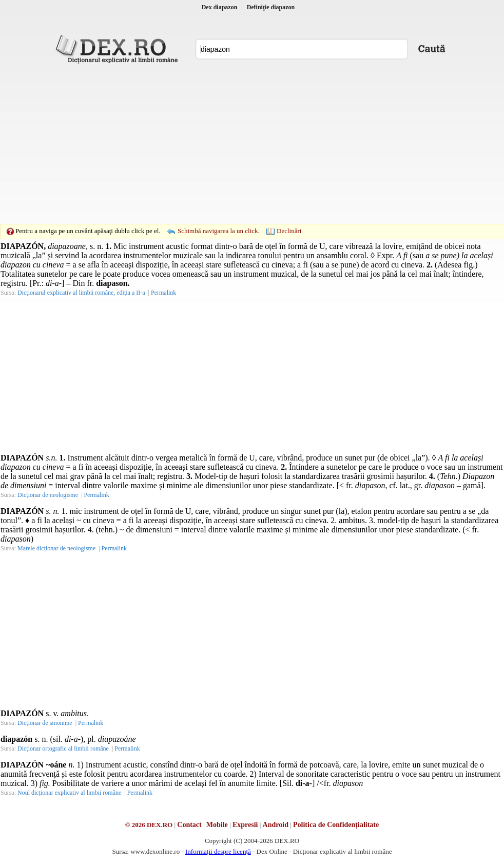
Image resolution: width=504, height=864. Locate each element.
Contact (189, 825)
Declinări (289, 231)
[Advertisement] (236, 144)
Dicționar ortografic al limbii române (63, 748)
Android (276, 825)
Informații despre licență (218, 851)
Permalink (163, 293)
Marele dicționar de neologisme (56, 548)
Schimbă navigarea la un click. (219, 231)
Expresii (245, 825)
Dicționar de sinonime (45, 723)
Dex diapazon (220, 7)
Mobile (217, 825)
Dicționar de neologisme (48, 495)
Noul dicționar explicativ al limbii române (69, 793)
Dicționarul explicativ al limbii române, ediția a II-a (81, 293)
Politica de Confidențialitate (336, 825)
